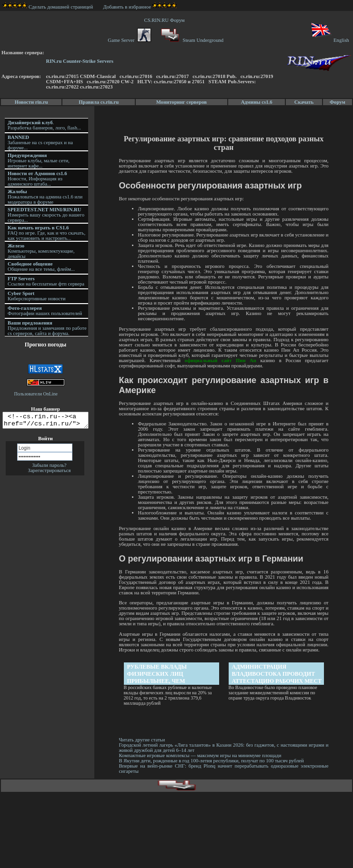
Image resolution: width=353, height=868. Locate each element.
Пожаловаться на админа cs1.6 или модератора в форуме (45, 197)
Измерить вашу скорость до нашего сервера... (46, 215)
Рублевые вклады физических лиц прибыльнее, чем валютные (158, 674)
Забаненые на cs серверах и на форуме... (40, 143)
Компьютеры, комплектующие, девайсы (41, 251)
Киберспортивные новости (36, 296)
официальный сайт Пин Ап (221, 360)
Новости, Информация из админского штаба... (37, 179)
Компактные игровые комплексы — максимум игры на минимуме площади (201, 755)
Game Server (129, 40)
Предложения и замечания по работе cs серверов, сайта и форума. (47, 328)
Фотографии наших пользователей (45, 311)
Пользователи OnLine (36, 394)
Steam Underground (191, 40)
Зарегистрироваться (50, 473)
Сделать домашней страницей (48, 7)
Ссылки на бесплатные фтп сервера (46, 281)
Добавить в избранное (127, 7)
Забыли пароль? (49, 468)
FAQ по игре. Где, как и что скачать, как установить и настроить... (46, 233)
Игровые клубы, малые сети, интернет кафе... (39, 161)
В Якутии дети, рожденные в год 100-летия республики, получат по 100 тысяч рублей (212, 761)
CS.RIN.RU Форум (166, 20)
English (329, 40)
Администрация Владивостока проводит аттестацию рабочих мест (277, 674)
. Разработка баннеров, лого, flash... (44, 125)
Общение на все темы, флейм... (41, 266)
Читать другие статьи (143, 740)
